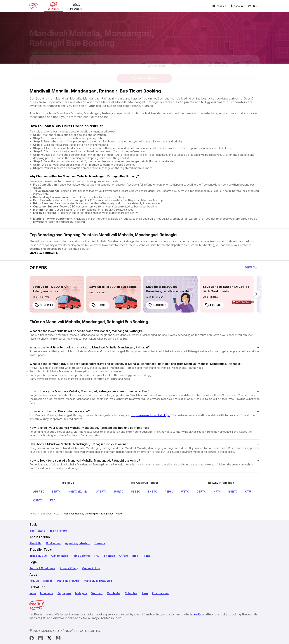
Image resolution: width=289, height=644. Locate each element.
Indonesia (47, 593)
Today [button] (177, 61)
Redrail (48, 581)
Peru (145, 593)
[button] (59, 61)
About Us (35, 543)
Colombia (131, 593)
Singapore (64, 593)
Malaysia (81, 593)
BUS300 (99, 305)
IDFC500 (213, 305)
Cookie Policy (91, 568)
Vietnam (97, 593)
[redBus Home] (34, 6)
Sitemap (109, 556)
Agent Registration (78, 543)
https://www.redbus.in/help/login (150, 415)
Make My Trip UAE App (98, 581)
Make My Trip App (68, 581)
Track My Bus (38, 556)
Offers (124, 556)
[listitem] (36, 281)
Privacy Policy (69, 568)
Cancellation (60, 556)
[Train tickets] (76, 6)
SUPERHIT (44, 305)
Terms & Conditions (42, 568)
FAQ (97, 556)
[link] (57, 294)
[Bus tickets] (54, 6)
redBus (34, 581)
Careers (100, 543)
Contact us (53, 543)
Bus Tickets (37, 531)
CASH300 (157, 305)
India (33, 593)
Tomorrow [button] (193, 61)
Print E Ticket (81, 556)
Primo (147, 556)
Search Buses (145, 75)
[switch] (249, 61)
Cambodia (114, 593)
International (161, 593)
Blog (135, 556)
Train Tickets (58, 531)
